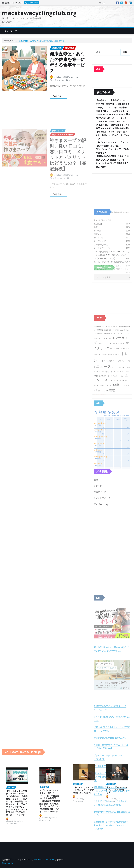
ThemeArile (7, 863)
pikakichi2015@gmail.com (66, 77)
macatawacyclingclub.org (39, 13)
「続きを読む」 (59, 96)
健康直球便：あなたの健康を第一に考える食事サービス (42, 41)
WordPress (39, 860)
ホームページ (10, 41)
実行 (125, 52)
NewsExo (51, 860)
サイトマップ (10, 31)
